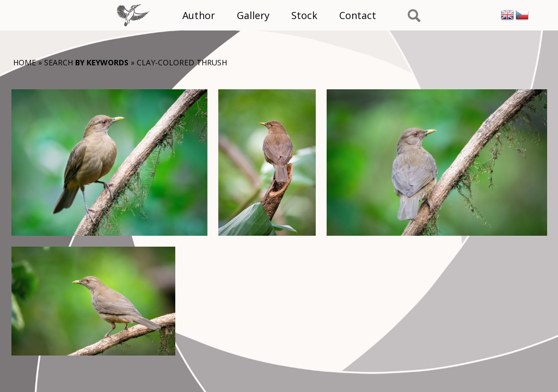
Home (24, 62)
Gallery (253, 15)
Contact (358, 15)
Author (199, 15)
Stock (304, 15)
